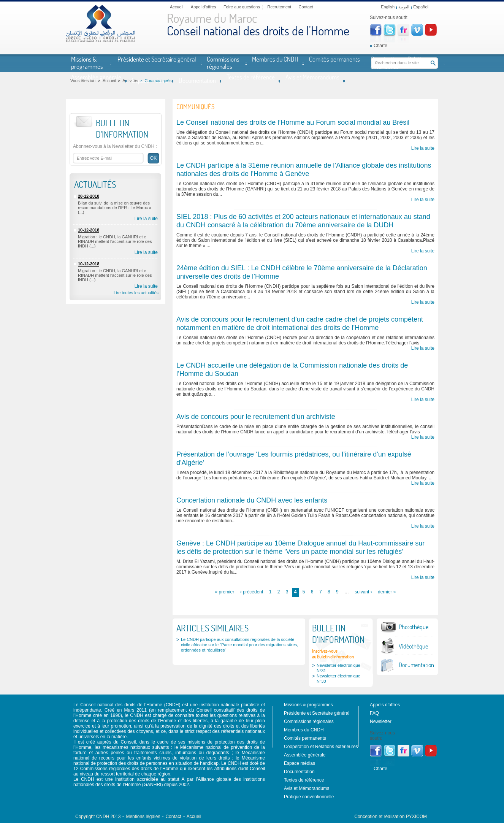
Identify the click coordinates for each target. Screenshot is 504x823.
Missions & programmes (87, 63)
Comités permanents (334, 59)
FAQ (374, 713)
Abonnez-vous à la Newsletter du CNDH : (115, 146)
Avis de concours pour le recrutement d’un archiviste (256, 417)
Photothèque (414, 627)
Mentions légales (143, 817)
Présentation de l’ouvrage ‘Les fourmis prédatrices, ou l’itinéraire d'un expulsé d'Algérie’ (294, 458)
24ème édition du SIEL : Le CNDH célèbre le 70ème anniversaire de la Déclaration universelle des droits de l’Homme (302, 272)
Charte (380, 46)
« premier (225, 592)
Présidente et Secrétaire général (157, 59)
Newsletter (381, 722)
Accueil (177, 7)
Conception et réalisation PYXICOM (391, 817)
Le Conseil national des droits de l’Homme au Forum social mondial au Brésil (293, 122)
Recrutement (279, 7)
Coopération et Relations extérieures (400, 63)
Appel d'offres (204, 7)
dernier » (387, 592)
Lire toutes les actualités (136, 293)
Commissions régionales (223, 63)
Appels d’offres (385, 705)
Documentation (197, 80)
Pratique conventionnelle (309, 797)
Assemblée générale (96, 77)
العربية (404, 7)
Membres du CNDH (275, 59)
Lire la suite (146, 219)
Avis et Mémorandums (312, 77)
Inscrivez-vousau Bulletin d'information (333, 654)
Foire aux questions (242, 7)
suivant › (363, 592)
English (388, 7)
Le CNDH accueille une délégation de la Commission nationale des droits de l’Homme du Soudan (292, 369)
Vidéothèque (413, 646)
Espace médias (150, 80)
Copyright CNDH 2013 (98, 817)
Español (421, 7)
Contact (306, 7)
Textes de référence (251, 77)
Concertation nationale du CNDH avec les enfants (252, 500)
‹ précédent (252, 592)
